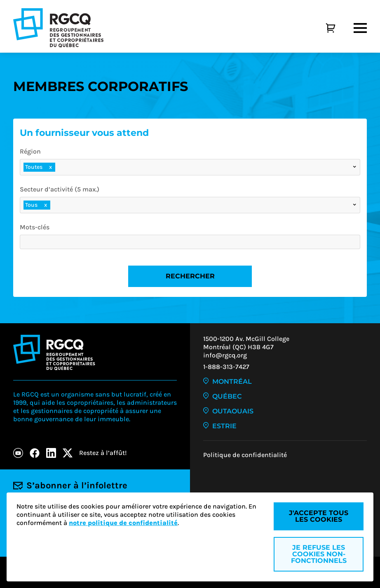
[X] (68, 453)
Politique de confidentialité (245, 455)
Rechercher (190, 276)
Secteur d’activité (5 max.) (60, 189)
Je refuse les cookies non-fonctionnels (319, 554)
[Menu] (360, 28)
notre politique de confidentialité (123, 523)
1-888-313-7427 (226, 367)
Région (30, 151)
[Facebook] (35, 453)
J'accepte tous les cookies (319, 516)
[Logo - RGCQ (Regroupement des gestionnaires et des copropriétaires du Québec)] (58, 28)
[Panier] (321, 28)
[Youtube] (18, 453)
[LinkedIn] (51, 453)
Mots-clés (35, 227)
